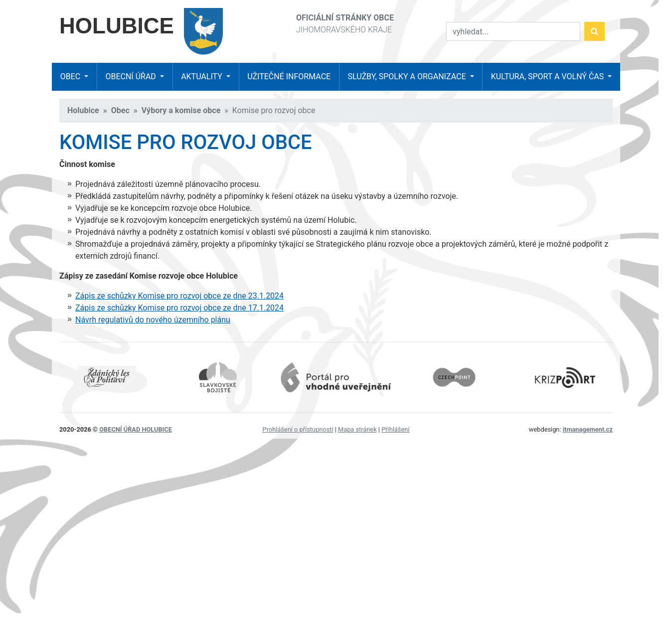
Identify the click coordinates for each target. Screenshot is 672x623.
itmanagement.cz (588, 429)
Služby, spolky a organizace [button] (408, 77)
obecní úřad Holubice (136, 429)
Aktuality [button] (203, 77)
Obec (120, 110)
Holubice (83, 110)
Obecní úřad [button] (131, 77)
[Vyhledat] (513, 31)
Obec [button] (71, 77)
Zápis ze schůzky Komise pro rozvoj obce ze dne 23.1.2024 (179, 296)
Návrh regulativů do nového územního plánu (153, 320)
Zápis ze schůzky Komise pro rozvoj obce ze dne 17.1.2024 (179, 308)
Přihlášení (395, 429)
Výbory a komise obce (181, 110)
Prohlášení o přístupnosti (298, 429)
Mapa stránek (357, 429)
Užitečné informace (289, 77)
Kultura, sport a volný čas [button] (548, 77)
